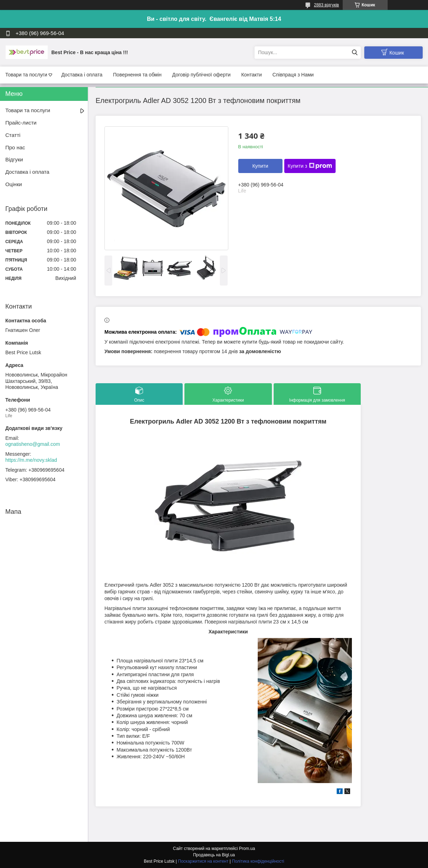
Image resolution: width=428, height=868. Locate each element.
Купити (260, 166)
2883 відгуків (327, 5)
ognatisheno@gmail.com (33, 444)
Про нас (15, 147)
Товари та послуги (26, 75)
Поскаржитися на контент (203, 861)
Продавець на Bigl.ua (214, 855)
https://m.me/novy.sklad (31, 460)
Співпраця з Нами (293, 75)
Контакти (251, 75)
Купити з (310, 166)
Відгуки (14, 159)
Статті (13, 135)
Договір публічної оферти (201, 75)
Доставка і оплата (82, 75)
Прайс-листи (21, 123)
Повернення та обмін (137, 75)
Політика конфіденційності (258, 861)
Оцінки (14, 184)
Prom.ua (247, 849)
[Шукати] (355, 53)
